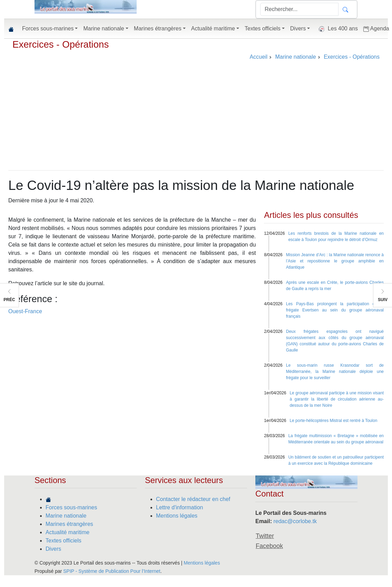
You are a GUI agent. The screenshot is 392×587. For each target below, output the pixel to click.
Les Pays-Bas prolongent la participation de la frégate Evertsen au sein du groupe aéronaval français (335, 310)
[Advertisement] (196, 118)
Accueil (258, 57)
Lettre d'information (179, 507)
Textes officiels (63, 541)
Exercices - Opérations (61, 44)
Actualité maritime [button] (213, 28)
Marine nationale (66, 516)
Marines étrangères (69, 524)
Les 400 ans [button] (337, 29)
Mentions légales (177, 516)
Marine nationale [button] (104, 28)
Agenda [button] (376, 29)
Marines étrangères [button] (158, 28)
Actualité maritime (67, 532)
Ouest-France (25, 311)
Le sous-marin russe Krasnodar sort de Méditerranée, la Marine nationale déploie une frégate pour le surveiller (335, 372)
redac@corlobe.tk (295, 521)
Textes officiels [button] (263, 28)
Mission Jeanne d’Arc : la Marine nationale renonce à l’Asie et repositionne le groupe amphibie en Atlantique (335, 261)
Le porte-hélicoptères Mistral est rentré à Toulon (333, 421)
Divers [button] (298, 28)
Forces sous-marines (71, 507)
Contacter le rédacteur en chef (193, 499)
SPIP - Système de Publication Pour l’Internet (112, 571)
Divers (53, 549)
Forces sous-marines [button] (48, 28)
